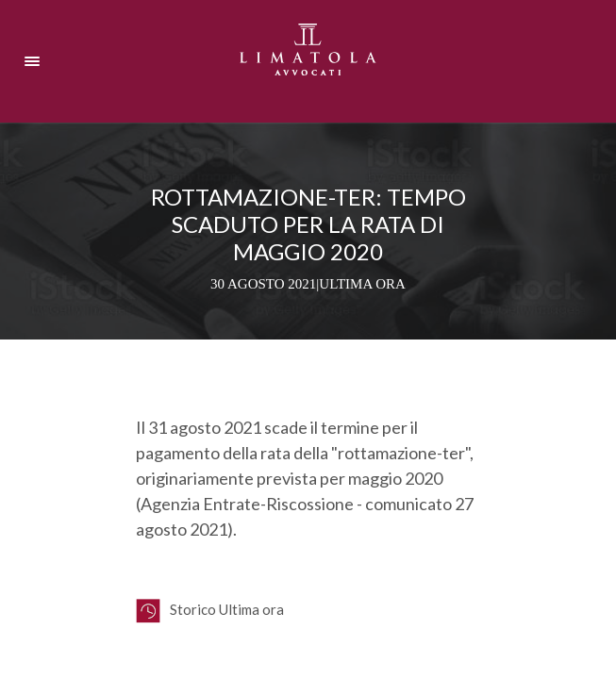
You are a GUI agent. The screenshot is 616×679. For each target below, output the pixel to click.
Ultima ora (362, 284)
